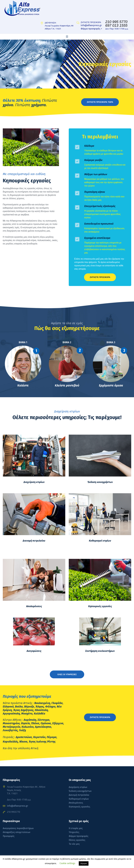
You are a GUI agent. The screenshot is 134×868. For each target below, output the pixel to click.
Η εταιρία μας (76, 828)
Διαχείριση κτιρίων (34, 482)
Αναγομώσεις (34, 651)
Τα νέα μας (74, 844)
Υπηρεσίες (74, 832)
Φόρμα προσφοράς (79, 836)
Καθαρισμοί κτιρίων (100, 541)
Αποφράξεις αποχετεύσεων (17, 832)
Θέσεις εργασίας (77, 840)
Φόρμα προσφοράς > (91, 29)
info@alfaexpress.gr (91, 25)
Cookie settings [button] (67, 863)
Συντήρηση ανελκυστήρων (100, 651)
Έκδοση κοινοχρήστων (100, 482)
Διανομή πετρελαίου (34, 541)
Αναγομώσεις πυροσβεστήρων (18, 828)
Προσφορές (9, 836)
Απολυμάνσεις (34, 606)
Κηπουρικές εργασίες (100, 606)
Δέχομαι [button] (84, 863)
